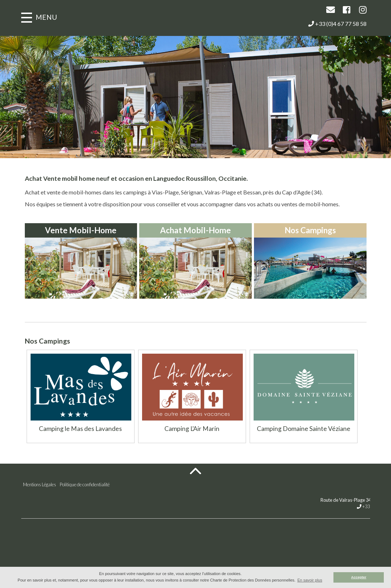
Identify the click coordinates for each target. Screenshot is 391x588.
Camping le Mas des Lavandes (80, 429)
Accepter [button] (359, 577)
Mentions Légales (40, 484)
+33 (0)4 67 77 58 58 (337, 24)
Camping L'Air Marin (192, 429)
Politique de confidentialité (85, 484)
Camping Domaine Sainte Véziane (304, 429)
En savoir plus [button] (310, 580)
